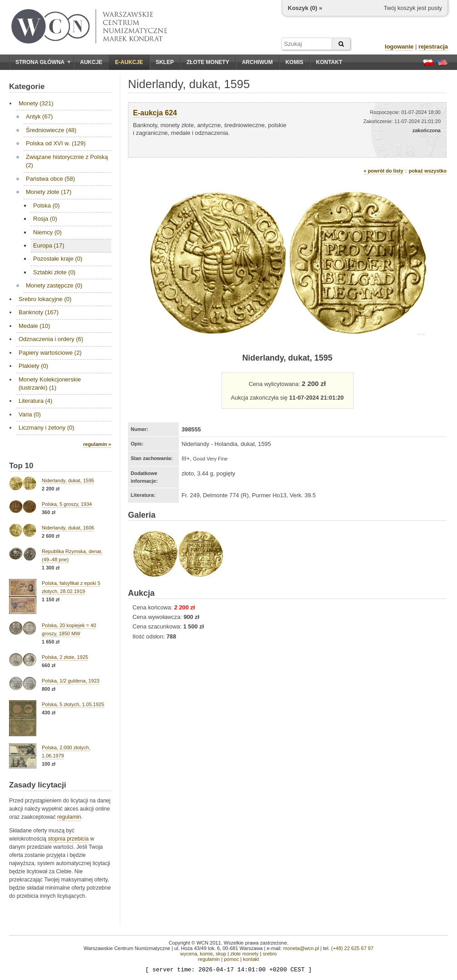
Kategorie (27, 87)
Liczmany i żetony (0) (47, 428)
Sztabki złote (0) (54, 272)
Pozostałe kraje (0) (58, 259)
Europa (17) (49, 245)
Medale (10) (34, 326)
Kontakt (329, 62)
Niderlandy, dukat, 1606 (68, 528)
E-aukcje (129, 62)
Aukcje (91, 62)
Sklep (165, 62)
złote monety (244, 954)
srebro (270, 954)
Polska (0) (47, 205)
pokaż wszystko (428, 171)
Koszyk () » (305, 8)
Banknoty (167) (39, 312)
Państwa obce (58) (50, 179)
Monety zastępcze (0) (54, 285)
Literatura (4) (35, 401)
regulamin (69, 817)
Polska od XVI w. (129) (56, 143)
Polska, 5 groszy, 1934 (67, 504)
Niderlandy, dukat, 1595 (68, 480)
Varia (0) (30, 414)
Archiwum (257, 62)
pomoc (231, 959)
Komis (294, 62)
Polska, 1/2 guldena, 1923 (71, 681)
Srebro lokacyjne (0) (45, 299)
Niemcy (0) (47, 232)
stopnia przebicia (68, 839)
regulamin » (97, 444)
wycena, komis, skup (203, 954)
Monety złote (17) (49, 192)
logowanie (399, 47)
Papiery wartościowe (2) (50, 353)
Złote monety (208, 62)
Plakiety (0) (33, 366)
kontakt (251, 959)
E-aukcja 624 (155, 113)
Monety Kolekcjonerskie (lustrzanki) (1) (50, 384)
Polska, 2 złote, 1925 (65, 657)
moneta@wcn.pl (301, 948)
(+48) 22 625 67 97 (352, 948)
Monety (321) (36, 103)
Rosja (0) (45, 219)
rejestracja (433, 47)
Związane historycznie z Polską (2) (67, 161)
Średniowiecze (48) (51, 130)
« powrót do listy (383, 171)
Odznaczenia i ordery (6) (51, 339)
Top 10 (21, 466)
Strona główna (43, 62)
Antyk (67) (39, 116)
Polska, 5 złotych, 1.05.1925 (73, 704)
